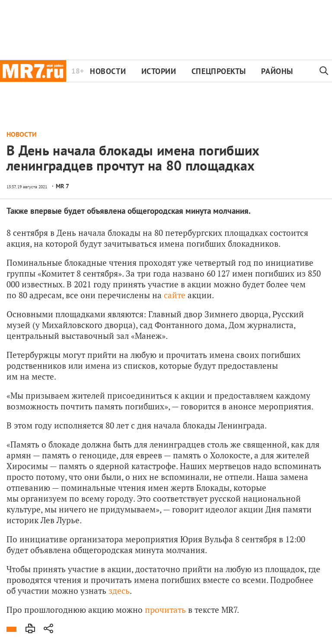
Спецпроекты (219, 71)
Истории (159, 71)
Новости (108, 71)
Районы (277, 71)
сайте (175, 295)
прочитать (165, 610)
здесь (119, 591)
